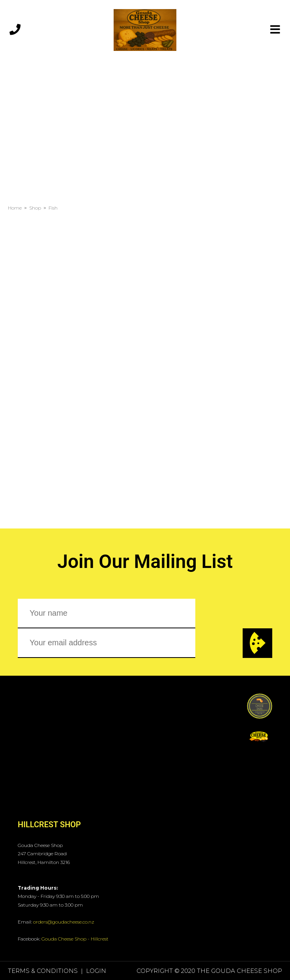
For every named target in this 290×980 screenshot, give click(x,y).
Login (96, 971)
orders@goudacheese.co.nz (64, 922)
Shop (35, 208)
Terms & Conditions (43, 971)
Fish (53, 208)
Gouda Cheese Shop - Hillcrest (75, 939)
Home (15, 208)
